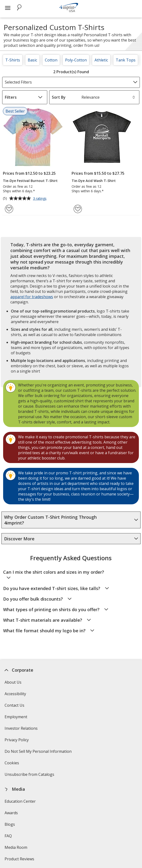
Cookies (12, 764)
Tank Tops (126, 60)
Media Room (16, 847)
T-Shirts (13, 60)
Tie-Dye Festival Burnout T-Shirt (30, 181)
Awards (11, 813)
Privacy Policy (17, 741)
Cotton (51, 60)
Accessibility (15, 694)
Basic (32, 60)
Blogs (10, 824)
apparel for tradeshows (32, 297)
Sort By (59, 97)
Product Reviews (19, 859)
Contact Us (14, 705)
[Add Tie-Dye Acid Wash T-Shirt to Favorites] (78, 209)
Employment (16, 717)
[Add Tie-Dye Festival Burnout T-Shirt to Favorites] (9, 209)
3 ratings (40, 199)
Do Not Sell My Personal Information (39, 753)
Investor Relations (22, 730)
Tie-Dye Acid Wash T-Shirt (94, 181)
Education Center (20, 801)
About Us (13, 682)
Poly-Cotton (76, 60)
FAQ (8, 836)
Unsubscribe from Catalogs (30, 776)
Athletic (101, 60)
